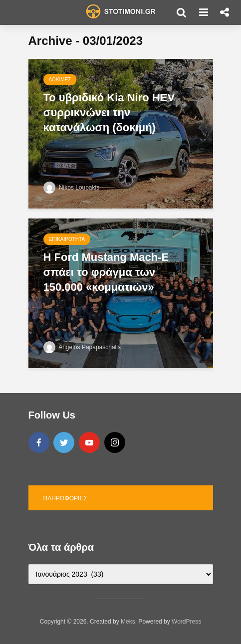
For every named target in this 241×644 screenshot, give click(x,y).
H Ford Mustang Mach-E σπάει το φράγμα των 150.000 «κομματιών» (106, 272)
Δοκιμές (60, 80)
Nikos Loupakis (72, 188)
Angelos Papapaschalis (82, 347)
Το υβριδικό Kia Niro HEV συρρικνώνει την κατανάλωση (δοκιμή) (109, 112)
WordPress (186, 622)
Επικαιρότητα (67, 239)
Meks (128, 622)
